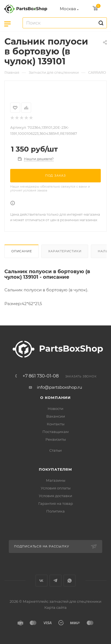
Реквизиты (56, 439)
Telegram (55, 581)
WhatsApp (70, 581)
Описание (21, 251)
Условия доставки (55, 496)
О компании (55, 398)
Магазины (56, 480)
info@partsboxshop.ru (59, 387)
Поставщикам (55, 432)
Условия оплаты (56, 488)
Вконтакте (41, 581)
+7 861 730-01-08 (41, 376)
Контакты (56, 424)
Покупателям (55, 469)
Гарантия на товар (56, 503)
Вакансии (56, 416)
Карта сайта (55, 607)
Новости (55, 409)
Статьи (55, 450)
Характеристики (65, 251)
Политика (55, 511)
